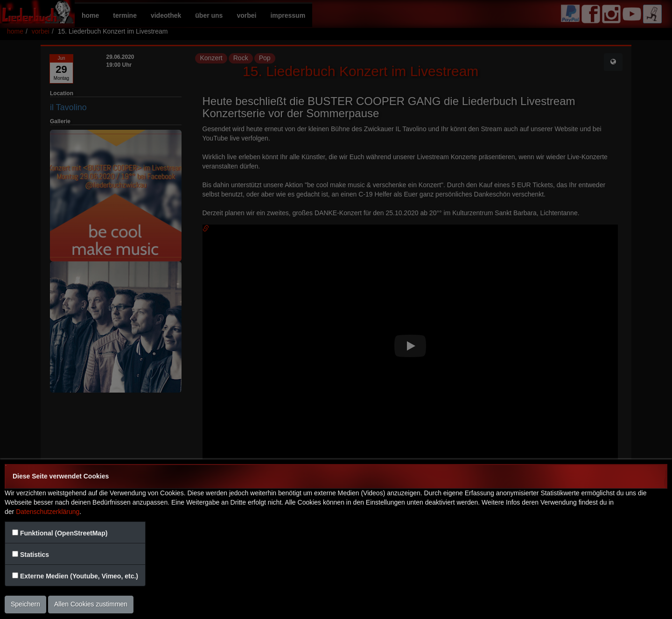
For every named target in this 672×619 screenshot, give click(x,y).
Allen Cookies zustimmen (91, 604)
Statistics (35, 555)
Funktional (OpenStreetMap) (64, 533)
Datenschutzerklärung (48, 512)
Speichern (25, 604)
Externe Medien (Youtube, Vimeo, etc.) (79, 576)
